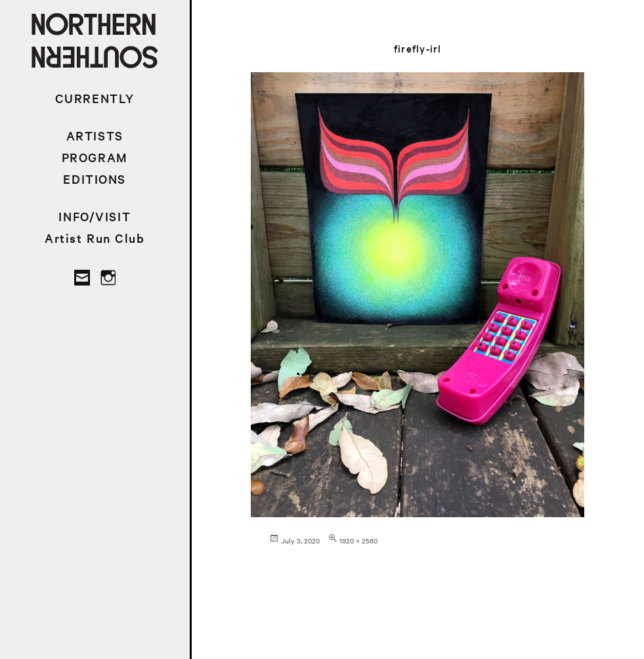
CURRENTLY (95, 98)
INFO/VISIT (95, 216)
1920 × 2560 (358, 541)
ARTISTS (95, 136)
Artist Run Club (95, 238)
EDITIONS (95, 179)
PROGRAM (95, 157)
